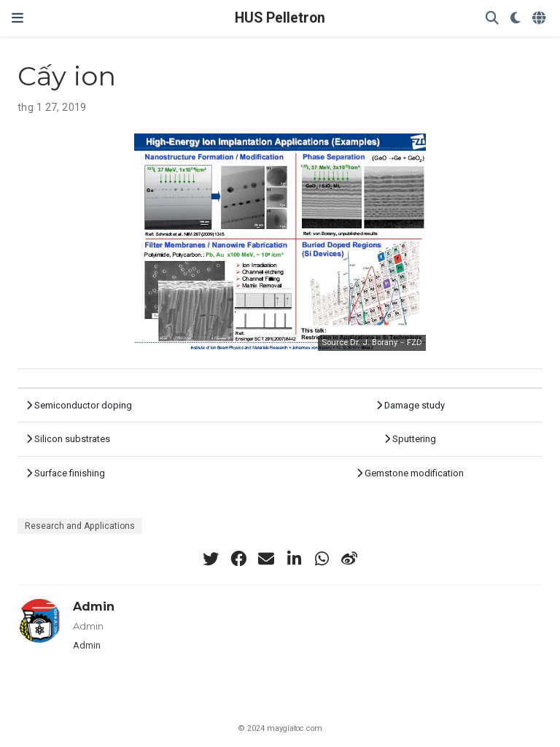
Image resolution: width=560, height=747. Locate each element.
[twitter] (211, 559)
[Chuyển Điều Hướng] (17, 18)
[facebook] (238, 559)
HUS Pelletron (280, 18)
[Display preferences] (516, 19)
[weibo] (349, 559)
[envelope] (266, 559)
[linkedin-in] (294, 559)
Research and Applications (80, 526)
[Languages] (540, 19)
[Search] (492, 19)
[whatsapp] (322, 559)
